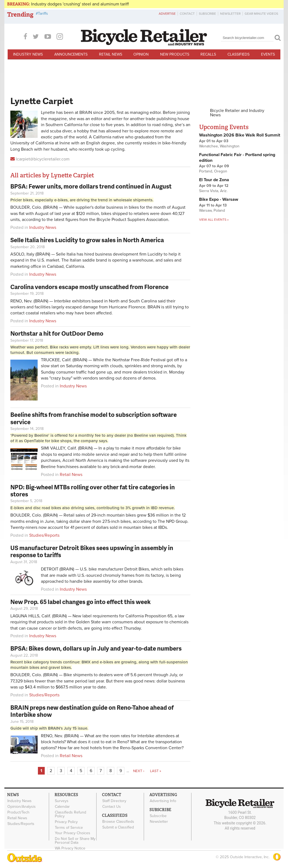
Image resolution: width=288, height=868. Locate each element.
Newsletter (230, 14)
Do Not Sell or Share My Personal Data (75, 841)
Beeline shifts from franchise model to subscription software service (94, 418)
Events (268, 54)
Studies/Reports (44, 535)
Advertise (167, 14)
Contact (187, 14)
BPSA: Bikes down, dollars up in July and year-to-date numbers (96, 648)
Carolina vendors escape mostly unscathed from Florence (89, 287)
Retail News (111, 54)
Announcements (71, 54)
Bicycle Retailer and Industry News (237, 113)
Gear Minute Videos (261, 14)
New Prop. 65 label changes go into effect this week (80, 602)
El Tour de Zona (214, 180)
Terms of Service (69, 827)
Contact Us (112, 807)
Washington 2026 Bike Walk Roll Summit (240, 135)
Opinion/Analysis (22, 807)
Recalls (208, 54)
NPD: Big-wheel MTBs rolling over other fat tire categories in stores (93, 491)
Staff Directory (114, 801)
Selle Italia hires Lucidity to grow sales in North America (87, 240)
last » (156, 771)
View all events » (214, 220)
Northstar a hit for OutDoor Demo (57, 333)
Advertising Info (163, 801)
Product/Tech (18, 812)
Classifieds (238, 54)
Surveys (62, 801)
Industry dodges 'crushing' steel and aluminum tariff (80, 4)
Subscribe (207, 14)
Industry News (28, 54)
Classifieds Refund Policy (70, 814)
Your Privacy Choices (73, 833)
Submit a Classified (118, 827)
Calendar (62, 807)
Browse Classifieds (118, 822)
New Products (175, 54)
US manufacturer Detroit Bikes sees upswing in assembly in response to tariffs (92, 551)
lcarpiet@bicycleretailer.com (43, 159)
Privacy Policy (66, 822)
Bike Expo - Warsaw (219, 199)
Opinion (141, 54)
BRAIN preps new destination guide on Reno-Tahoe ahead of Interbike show (92, 711)
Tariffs (43, 13)
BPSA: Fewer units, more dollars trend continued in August (91, 186)
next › (139, 771)
